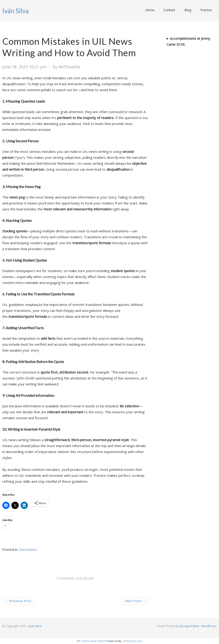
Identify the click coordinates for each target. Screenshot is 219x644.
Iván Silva (16, 11)
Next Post (136, 601)
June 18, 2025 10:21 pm (25, 67)
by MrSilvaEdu (66, 67)
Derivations (28, 549)
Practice (206, 10)
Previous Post (18, 601)
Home (150, 10)
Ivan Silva (35, 626)
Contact (169, 10)
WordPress (209, 626)
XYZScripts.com (133, 641)
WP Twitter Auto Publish (91, 641)
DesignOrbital (189, 626)
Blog (188, 10)
